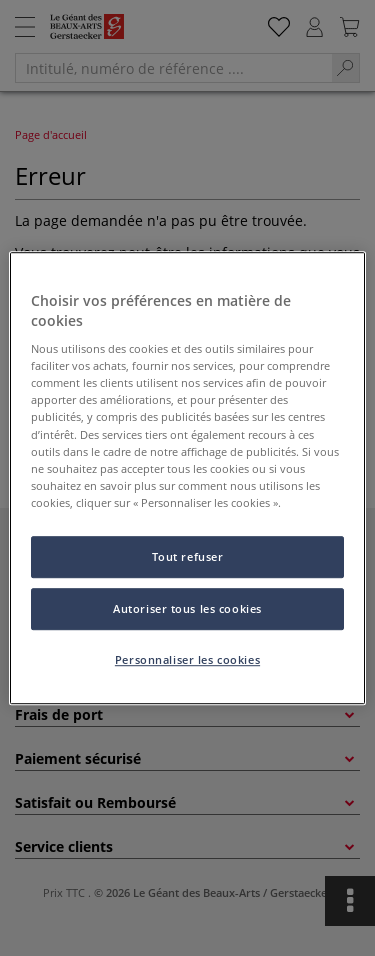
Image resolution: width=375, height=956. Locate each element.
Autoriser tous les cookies (187, 608)
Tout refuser (188, 556)
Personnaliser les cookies (187, 659)
